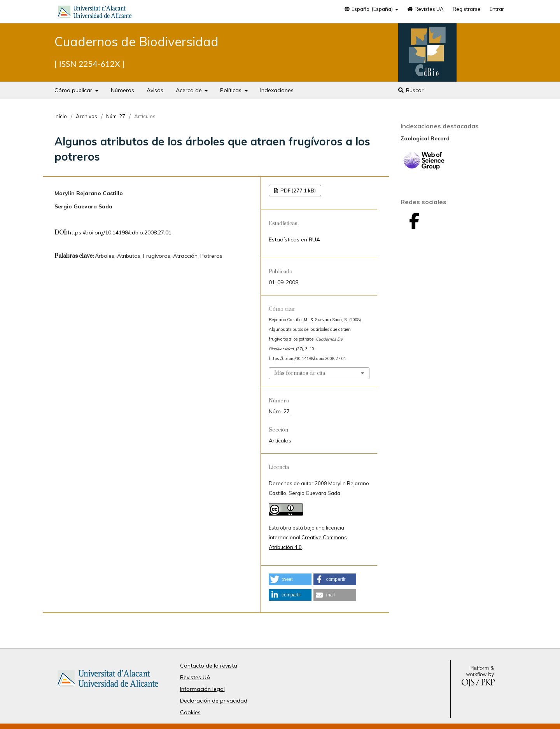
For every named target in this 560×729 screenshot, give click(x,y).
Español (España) (369, 9)
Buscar (410, 90)
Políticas (232, 90)
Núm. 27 (116, 116)
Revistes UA (425, 9)
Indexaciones (277, 90)
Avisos (155, 90)
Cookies (190, 712)
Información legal (202, 689)
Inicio (61, 116)
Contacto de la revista (209, 666)
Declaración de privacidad (214, 701)
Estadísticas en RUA (294, 240)
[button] (290, 579)
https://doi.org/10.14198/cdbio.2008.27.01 (120, 233)
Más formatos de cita (300, 373)
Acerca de (190, 90)
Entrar (497, 9)
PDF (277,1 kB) (297, 191)
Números (122, 90)
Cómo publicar (74, 90)
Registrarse (467, 9)
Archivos (87, 116)
